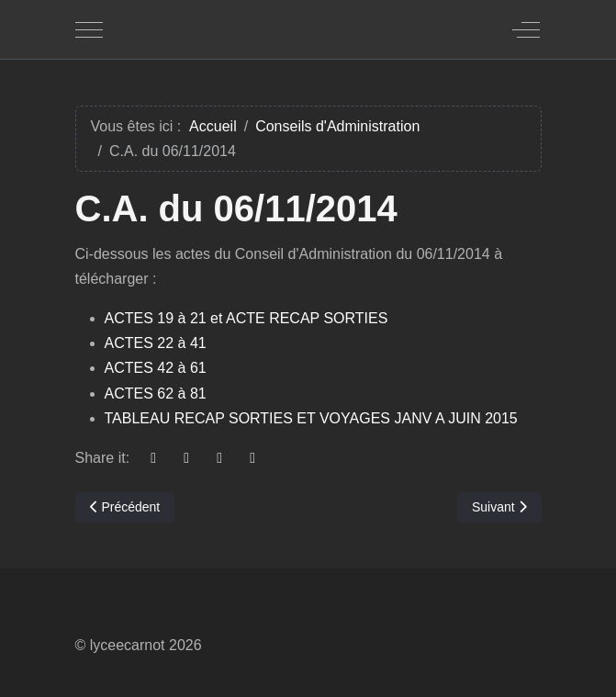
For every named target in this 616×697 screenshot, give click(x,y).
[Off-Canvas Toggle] (526, 29)
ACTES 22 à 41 (156, 343)
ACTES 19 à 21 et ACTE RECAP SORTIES (246, 318)
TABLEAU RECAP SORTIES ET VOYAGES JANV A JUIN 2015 (311, 418)
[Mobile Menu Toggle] (89, 29)
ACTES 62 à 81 (156, 393)
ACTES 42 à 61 (156, 368)
